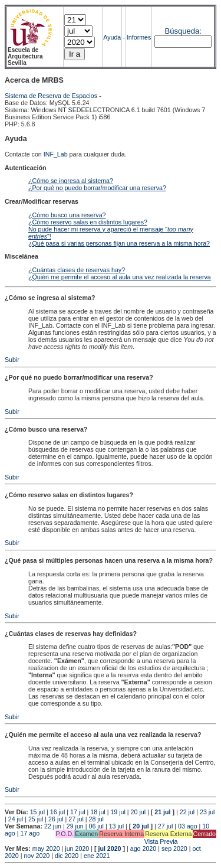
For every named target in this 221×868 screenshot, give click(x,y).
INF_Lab (56, 154)
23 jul (207, 812)
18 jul (98, 812)
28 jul (96, 819)
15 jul (37, 812)
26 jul (56, 819)
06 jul (96, 826)
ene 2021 (97, 856)
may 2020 (46, 849)
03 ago (188, 826)
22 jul (187, 812)
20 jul (138, 812)
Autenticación (25, 168)
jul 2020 (109, 849)
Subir (12, 360)
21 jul (162, 812)
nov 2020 (37, 856)
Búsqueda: (183, 31)
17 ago (30, 833)
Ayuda (112, 37)
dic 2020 (67, 856)
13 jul (116, 826)
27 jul (76, 819)
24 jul (16, 819)
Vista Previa (91, 841)
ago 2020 (143, 849)
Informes (139, 37)
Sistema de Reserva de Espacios (51, 96)
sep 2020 (174, 849)
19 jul (118, 812)
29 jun (75, 826)
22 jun (53, 826)
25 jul (36, 819)
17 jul (77, 812)
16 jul (57, 812)
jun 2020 (77, 849)
